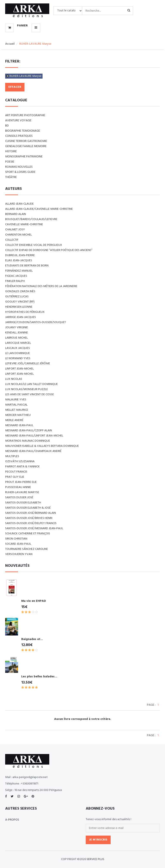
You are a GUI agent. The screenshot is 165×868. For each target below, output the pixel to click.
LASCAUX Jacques (18, 348)
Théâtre (11, 177)
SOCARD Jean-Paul (18, 544)
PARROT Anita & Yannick (22, 467)
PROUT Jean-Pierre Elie (21, 482)
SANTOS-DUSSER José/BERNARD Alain (31, 513)
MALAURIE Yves (16, 400)
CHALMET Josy (15, 230)
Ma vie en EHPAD (34, 601)
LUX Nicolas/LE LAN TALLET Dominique (31, 384)
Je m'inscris (98, 840)
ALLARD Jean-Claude (19, 204)
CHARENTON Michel (18, 235)
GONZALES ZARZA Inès (20, 291)
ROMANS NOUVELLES (19, 167)
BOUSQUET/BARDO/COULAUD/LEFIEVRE (31, 219)
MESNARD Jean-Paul (19, 425)
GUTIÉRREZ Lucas (17, 297)
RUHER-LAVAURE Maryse (25, 76)
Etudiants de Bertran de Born (27, 266)
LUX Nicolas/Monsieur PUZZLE (27, 389)
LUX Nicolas (14, 379)
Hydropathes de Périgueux (25, 312)
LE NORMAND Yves (18, 358)
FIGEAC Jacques (16, 276)
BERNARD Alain (16, 214)
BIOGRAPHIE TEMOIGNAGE (23, 131)
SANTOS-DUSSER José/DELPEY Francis (31, 523)
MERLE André (14, 420)
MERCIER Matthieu (18, 415)
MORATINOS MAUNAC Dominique (28, 441)
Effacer (15, 87)
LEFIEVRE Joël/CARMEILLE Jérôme (28, 364)
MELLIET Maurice (17, 410)
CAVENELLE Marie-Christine (24, 224)
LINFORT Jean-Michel (19, 369)
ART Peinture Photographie (25, 115)
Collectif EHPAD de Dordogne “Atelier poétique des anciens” (49, 250)
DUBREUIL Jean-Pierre (20, 255)
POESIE (10, 162)
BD (7, 126)
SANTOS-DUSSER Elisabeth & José (28, 508)
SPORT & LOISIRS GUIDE (20, 172)
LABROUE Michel (16, 338)
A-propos (12, 820)
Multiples (12, 456)
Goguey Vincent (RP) (20, 302)
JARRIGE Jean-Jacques (21, 317)
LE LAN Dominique (18, 353)
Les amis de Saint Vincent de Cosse (30, 394)
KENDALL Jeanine (17, 333)
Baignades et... (32, 639)
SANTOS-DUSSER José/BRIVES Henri (29, 518)
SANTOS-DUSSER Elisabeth (23, 503)
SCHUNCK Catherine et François (28, 534)
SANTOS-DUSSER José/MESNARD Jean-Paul (34, 528)
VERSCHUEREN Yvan (19, 554)
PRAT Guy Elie (15, 477)
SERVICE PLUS (95, 859)
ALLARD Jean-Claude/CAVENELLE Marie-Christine (39, 209)
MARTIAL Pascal (16, 405)
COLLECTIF (12, 240)
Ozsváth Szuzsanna (20, 461)
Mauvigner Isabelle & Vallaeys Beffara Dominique (42, 446)
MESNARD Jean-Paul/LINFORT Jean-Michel (34, 436)
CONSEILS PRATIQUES (19, 136)
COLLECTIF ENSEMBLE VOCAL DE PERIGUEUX (34, 245)
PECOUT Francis (16, 472)
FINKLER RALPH (15, 281)
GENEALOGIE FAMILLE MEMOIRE (26, 146)
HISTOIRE (11, 151)
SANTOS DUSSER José (19, 498)
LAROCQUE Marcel (18, 343)
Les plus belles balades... (39, 677)
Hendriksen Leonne (19, 307)
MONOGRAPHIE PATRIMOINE (24, 157)
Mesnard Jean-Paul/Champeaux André (33, 451)
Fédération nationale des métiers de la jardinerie (41, 286)
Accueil (10, 44)
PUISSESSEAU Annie (18, 487)
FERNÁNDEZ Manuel (19, 271)
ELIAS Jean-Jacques (19, 261)
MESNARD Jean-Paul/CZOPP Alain (29, 431)
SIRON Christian (16, 539)
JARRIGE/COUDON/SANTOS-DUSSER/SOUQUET (36, 322)
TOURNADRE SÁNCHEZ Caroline (27, 549)
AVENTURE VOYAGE (18, 121)
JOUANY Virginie (17, 328)
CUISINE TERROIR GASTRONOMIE (26, 141)
